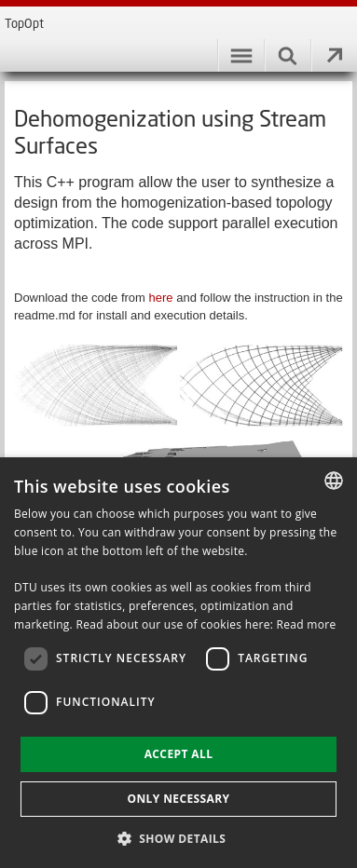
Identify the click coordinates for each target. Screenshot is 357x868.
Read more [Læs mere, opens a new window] (307, 624)
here (163, 298)
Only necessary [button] (178, 799)
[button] (179, 838)
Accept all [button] (179, 754)
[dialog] (178, 663)
